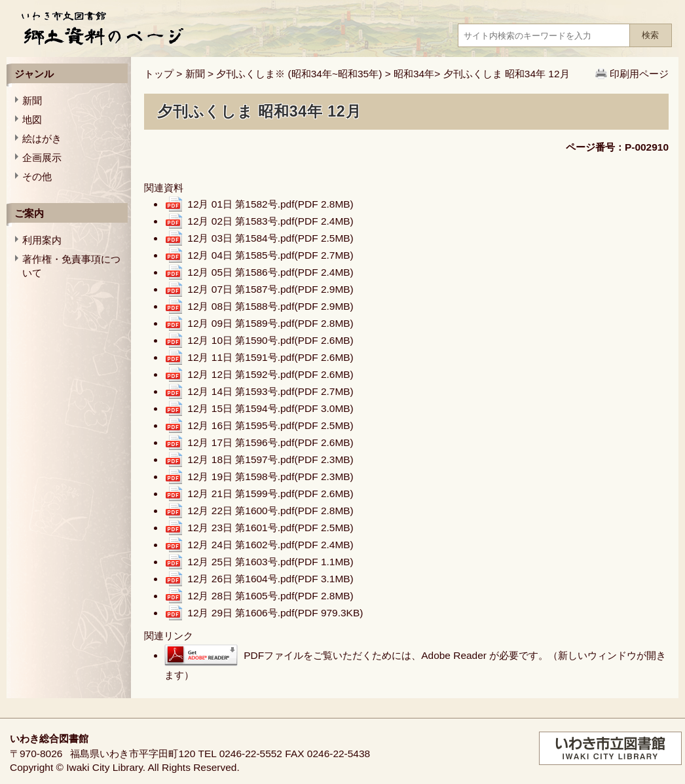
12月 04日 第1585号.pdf (270, 255)
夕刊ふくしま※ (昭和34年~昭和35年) (299, 74)
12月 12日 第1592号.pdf (270, 374)
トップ (159, 74)
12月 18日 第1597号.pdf (270, 459)
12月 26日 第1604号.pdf (270, 579)
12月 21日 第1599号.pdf (270, 494)
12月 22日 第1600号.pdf (270, 511)
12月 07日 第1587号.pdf (270, 289)
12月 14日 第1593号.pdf (270, 391)
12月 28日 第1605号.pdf (270, 596)
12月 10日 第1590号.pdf (270, 340)
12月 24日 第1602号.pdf (270, 545)
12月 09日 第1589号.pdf (270, 323)
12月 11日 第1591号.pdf (270, 357)
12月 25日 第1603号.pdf (270, 562)
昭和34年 (414, 74)
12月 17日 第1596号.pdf (270, 442)
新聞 (195, 74)
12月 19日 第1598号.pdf (270, 476)
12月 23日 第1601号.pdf (270, 528)
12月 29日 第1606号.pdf (275, 613)
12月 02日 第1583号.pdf (270, 221)
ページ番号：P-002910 (617, 147)
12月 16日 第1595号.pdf (270, 425)
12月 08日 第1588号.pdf (270, 306)
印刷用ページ (639, 74)
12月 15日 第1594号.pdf (270, 408)
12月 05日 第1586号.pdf (270, 272)
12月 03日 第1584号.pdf (270, 238)
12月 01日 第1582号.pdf (270, 204)
